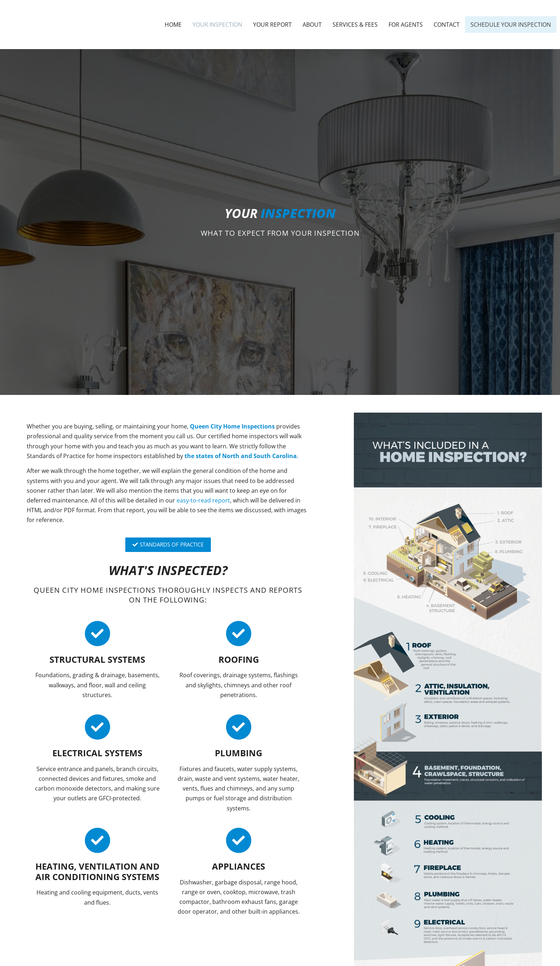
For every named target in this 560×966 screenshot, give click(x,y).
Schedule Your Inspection (511, 25)
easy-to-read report (203, 500)
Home (173, 25)
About (312, 25)
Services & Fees (355, 25)
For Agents (406, 25)
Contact (447, 25)
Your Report (272, 25)
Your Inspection (217, 25)
